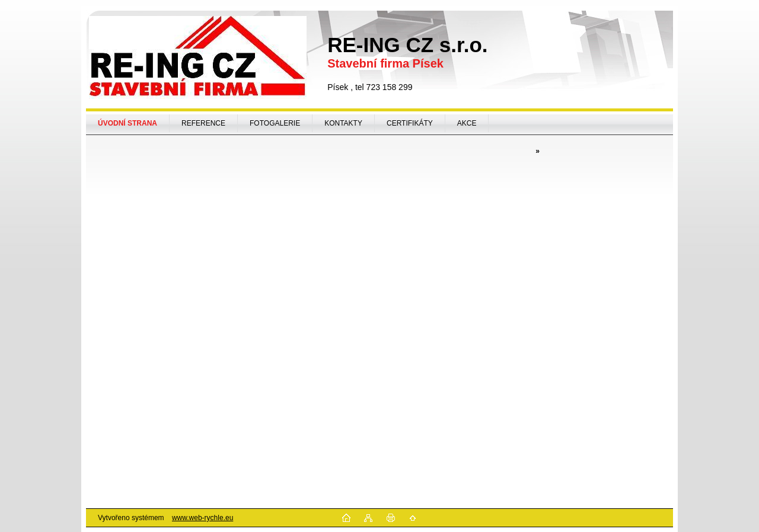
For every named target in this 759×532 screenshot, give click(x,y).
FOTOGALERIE (275, 123)
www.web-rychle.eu (202, 518)
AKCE (467, 123)
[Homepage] (128, 123)
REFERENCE (203, 123)
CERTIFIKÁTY (410, 123)
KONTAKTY (343, 123)
